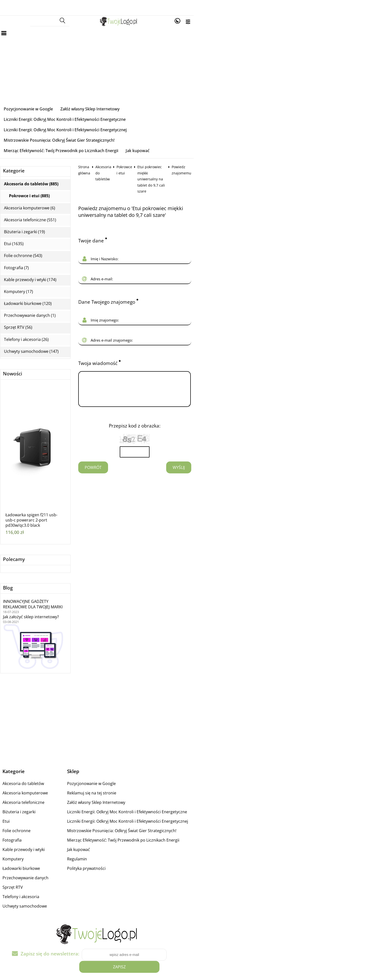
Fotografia (32, 810)
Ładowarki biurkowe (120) (48, 274)
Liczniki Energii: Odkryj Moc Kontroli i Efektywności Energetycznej (85, 110)
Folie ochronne (36, 800)
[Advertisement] (193, 57)
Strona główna (110, 137)
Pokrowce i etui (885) (49, 166)
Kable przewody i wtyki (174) (50, 249)
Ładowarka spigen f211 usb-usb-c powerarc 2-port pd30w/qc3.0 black (51, 490)
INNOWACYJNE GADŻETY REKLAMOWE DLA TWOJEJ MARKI (53, 574)
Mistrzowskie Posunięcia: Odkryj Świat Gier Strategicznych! (209, 110)
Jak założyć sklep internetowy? (51, 587)
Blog (28, 558)
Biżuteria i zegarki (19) (44, 202)
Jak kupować (157, 121)
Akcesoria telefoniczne (43, 772)
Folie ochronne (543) (43, 226)
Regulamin (141, 829)
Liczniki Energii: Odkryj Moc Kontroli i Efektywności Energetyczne (208, 100)
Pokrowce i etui (181, 137)
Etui (26, 791)
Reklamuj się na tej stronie (156, 763)
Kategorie (34, 141)
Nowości (32, 344)
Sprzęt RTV (33, 857)
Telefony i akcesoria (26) (46, 309)
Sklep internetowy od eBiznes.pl (194, 968)
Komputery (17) (38, 261)
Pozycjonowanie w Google (48, 100)
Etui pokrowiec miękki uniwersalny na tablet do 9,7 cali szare (250, 137)
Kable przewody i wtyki (43, 819)
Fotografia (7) (36, 238)
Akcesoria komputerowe (45, 763)
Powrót (113, 412)
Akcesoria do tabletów (145, 137)
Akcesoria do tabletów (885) (51, 154)
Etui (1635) (34, 214)
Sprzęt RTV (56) (38, 297)
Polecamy (34, 529)
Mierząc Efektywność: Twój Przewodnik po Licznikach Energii (81, 121)
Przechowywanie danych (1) (50, 285)
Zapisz (271, 919)
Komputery (33, 829)
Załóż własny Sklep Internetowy (110, 100)
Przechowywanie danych (45, 848)
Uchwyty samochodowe (45, 876)
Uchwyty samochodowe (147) (51, 321)
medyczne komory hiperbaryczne (98, 976)
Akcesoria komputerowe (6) (49, 178)
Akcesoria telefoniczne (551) (50, 190)
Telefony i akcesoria (41, 866)
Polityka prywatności (151, 838)
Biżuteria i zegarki (39, 782)
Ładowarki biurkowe (41, 838)
